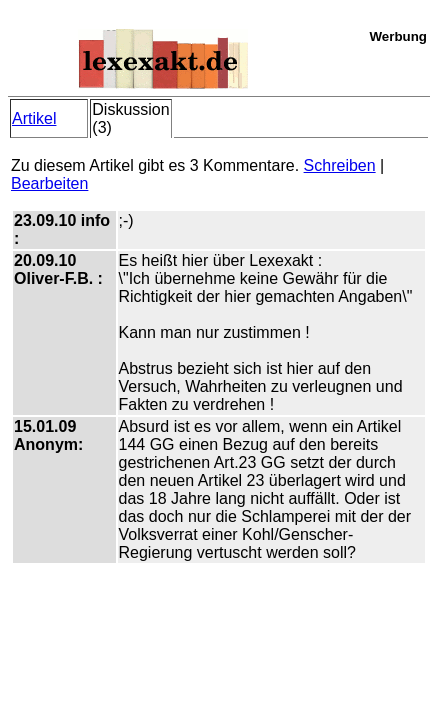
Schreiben (340, 165)
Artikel (34, 118)
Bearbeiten (49, 183)
